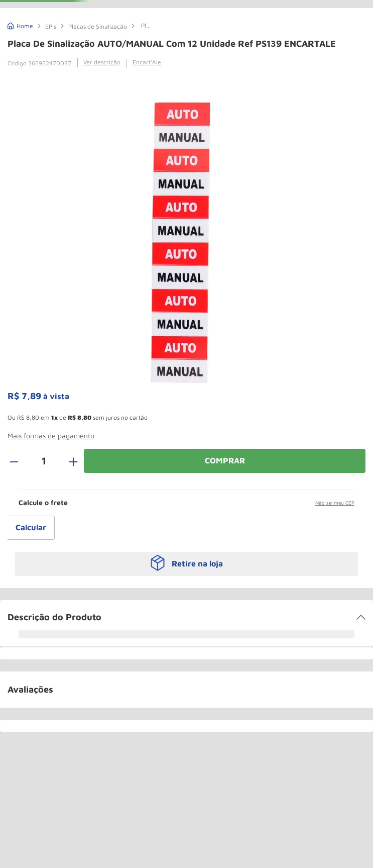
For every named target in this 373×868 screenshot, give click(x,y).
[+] (68, 461)
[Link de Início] (20, 25)
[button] (51, 440)
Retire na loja (197, 563)
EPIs (51, 26)
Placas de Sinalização (98, 26)
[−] (20, 461)
